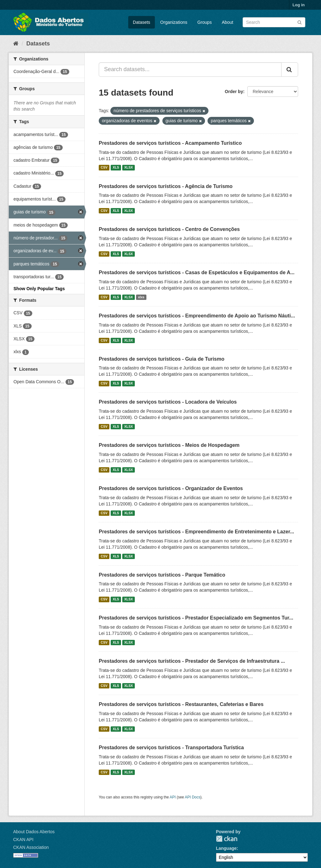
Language (226, 848)
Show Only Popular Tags (39, 289)
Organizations (174, 22)
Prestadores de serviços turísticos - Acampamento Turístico (170, 143)
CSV (104, 168)
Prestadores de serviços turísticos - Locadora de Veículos (168, 402)
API (173, 797)
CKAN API (23, 839)
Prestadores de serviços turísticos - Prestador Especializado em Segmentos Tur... (196, 618)
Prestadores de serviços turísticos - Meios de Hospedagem (169, 445)
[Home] (16, 44)
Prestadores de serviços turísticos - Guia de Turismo (162, 359)
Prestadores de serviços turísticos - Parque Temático (162, 575)
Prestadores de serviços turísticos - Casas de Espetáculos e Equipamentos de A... (197, 272)
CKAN (227, 839)
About (227, 22)
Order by (234, 92)
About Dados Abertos (34, 832)
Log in (299, 5)
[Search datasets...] (190, 70)
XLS (116, 168)
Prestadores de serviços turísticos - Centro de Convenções (169, 229)
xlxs (141, 297)
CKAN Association (31, 847)
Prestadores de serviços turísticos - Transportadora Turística (171, 748)
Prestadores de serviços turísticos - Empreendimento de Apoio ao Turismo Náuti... (197, 316)
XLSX (128, 168)
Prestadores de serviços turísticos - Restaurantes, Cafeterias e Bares (181, 704)
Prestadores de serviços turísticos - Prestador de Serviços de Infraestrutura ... (192, 661)
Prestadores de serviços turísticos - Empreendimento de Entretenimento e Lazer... (196, 532)
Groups (204, 22)
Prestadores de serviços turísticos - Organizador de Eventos (171, 488)
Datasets (142, 22)
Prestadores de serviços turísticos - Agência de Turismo (166, 186)
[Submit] (300, 22)
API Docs (193, 797)
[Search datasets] (274, 22)
